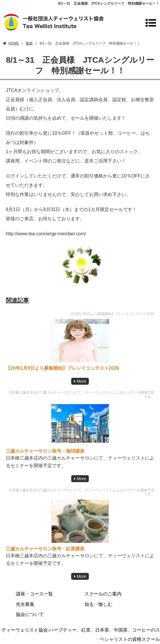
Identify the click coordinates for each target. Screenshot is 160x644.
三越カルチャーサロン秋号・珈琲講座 (45, 451)
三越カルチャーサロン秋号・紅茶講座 (45, 549)
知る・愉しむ (98, 604)
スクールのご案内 (103, 594)
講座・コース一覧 (34, 594)
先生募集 (25, 604)
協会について (30, 614)
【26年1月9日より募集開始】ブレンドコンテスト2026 (62, 368)
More (82, 381)
